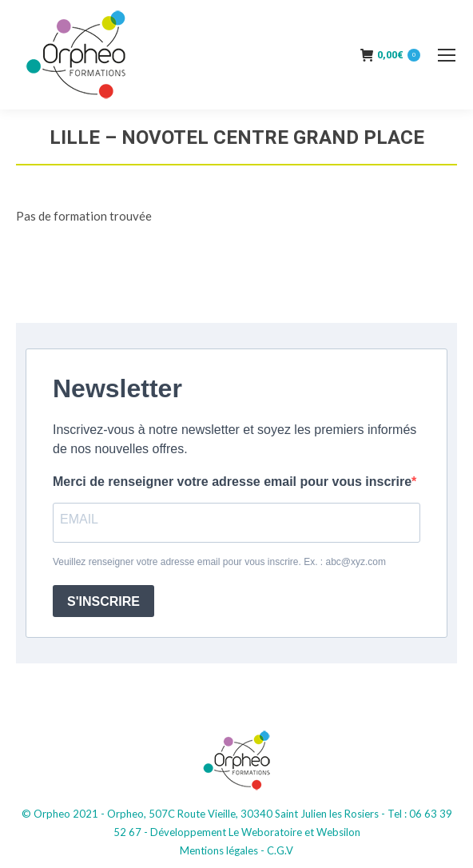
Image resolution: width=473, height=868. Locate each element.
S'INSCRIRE (103, 601)
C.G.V (280, 850)
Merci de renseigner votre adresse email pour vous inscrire (232, 482)
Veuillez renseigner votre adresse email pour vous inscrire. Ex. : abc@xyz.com (219, 562)
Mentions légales (219, 850)
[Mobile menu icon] (447, 55)
